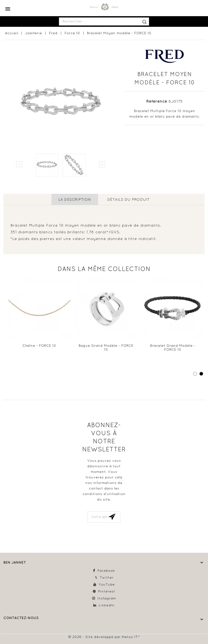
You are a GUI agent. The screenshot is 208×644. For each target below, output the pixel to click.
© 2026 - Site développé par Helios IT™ (104, 637)
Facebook (106, 571)
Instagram (107, 598)
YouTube (107, 584)
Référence (157, 101)
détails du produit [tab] (129, 199)
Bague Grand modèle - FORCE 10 (106, 347)
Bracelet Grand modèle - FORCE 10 (173, 347)
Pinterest (107, 591)
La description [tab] (75, 199)
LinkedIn (107, 605)
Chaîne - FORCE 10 (39, 345)
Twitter (107, 577)
